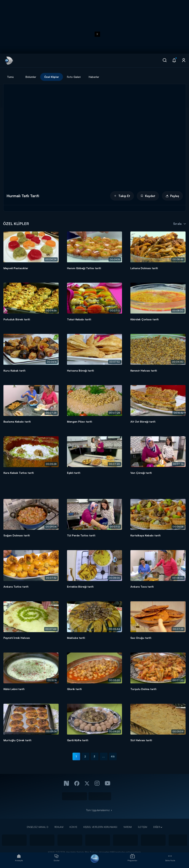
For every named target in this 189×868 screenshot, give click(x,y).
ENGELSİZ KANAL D (38, 827)
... (104, 756)
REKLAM (59, 827)
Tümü (10, 77)
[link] (8, 61)
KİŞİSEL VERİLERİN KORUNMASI (100, 827)
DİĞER (157, 827)
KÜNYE (73, 827)
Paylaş (172, 196)
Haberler (94, 77)
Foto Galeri (74, 77)
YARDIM (128, 827)
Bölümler (31, 77)
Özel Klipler (52, 77)
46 (113, 756)
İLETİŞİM (143, 827)
